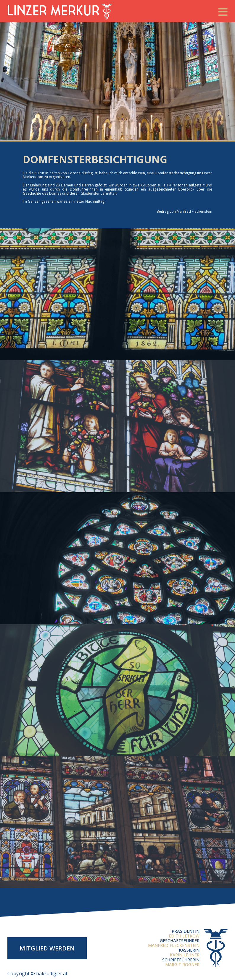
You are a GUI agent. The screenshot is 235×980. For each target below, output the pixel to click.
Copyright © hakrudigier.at (37, 974)
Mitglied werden (47, 948)
